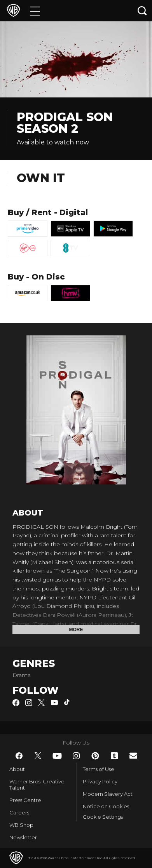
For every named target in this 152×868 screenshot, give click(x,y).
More (76, 630)
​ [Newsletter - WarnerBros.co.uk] (133, 756)
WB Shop (21, 825)
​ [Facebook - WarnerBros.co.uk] (19, 756)
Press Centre (25, 800)
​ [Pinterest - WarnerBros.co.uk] (95, 756)
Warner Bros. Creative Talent (37, 785)
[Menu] (35, 11)
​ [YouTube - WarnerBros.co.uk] (57, 756)
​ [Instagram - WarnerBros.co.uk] (76, 756)
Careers (19, 812)
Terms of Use (99, 769)
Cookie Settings (103, 817)
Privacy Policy (100, 781)
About (17, 769)
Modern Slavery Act (108, 794)
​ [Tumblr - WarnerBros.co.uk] (114, 756)
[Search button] (142, 11)
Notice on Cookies (106, 806)
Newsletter (23, 837)
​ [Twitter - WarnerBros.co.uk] (38, 756)
